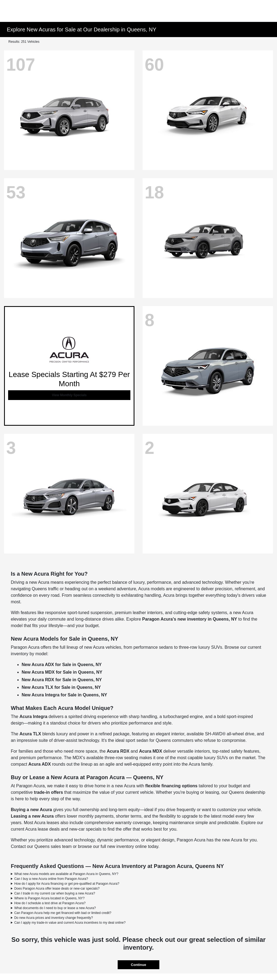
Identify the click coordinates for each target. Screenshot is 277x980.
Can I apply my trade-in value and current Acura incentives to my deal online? (70, 923)
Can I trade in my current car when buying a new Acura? (55, 893)
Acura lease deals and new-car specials (63, 829)
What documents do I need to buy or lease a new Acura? (55, 908)
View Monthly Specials (69, 395)
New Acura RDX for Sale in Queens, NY (62, 680)
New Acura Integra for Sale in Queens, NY (64, 695)
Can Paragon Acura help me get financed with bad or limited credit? (63, 913)
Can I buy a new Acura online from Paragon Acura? (51, 879)
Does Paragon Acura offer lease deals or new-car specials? (57, 889)
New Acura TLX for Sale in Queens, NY (61, 687)
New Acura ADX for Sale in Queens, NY (62, 665)
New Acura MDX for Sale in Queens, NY (62, 672)
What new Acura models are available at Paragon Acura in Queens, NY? (66, 874)
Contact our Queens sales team (41, 846)
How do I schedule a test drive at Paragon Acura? (50, 903)
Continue (138, 965)
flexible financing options (171, 786)
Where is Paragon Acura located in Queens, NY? (50, 898)
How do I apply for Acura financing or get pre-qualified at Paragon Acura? (67, 884)
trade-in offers (48, 792)
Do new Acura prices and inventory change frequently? (54, 918)
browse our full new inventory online (112, 846)
